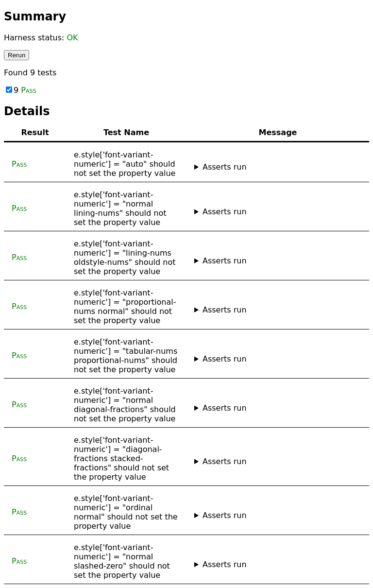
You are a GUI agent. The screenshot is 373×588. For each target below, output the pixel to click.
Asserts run (225, 167)
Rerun (17, 55)
